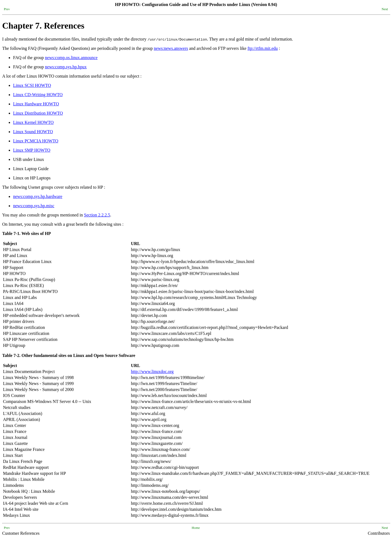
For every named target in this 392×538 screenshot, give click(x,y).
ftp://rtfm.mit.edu (263, 48)
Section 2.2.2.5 (97, 215)
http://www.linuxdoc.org (152, 372)
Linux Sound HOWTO (33, 132)
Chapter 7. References (43, 26)
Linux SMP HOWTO (32, 150)
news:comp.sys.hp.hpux (66, 67)
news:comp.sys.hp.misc (34, 206)
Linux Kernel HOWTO (33, 122)
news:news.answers (171, 48)
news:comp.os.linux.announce (71, 58)
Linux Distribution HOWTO (38, 113)
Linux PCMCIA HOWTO (36, 141)
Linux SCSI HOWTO (32, 85)
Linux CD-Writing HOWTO (38, 95)
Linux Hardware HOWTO (36, 104)
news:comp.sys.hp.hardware (38, 196)
